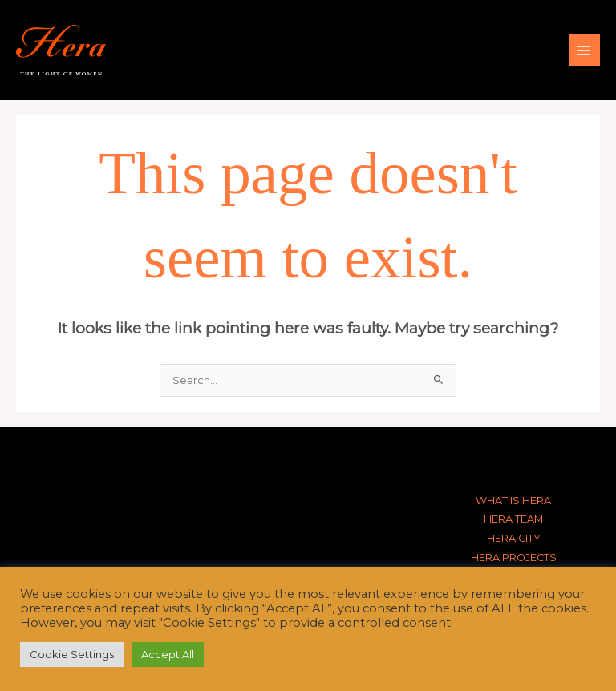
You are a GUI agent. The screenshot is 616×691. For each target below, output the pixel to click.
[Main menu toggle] (584, 50)
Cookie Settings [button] (72, 654)
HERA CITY (514, 538)
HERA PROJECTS (514, 558)
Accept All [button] (168, 654)
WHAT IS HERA (513, 501)
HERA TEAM (513, 519)
